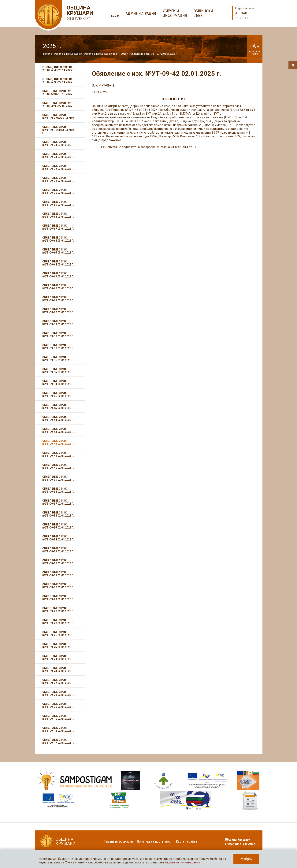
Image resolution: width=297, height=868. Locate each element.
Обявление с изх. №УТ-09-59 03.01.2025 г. (58, 323)
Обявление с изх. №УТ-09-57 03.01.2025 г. (58, 347)
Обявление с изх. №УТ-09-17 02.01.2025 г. (58, 741)
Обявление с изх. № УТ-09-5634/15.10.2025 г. (59, 93)
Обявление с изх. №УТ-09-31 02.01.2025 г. (58, 574)
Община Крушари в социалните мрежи (240, 841)
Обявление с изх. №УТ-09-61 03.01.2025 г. (58, 299)
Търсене (242, 18)
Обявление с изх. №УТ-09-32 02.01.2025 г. (58, 562)
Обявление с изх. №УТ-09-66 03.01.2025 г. (58, 239)
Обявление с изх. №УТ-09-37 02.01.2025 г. (58, 502)
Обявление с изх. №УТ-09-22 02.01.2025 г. (58, 681)
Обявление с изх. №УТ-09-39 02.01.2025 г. (58, 478)
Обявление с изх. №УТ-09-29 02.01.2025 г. (58, 598)
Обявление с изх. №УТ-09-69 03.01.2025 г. (58, 203)
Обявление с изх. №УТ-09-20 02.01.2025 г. (58, 705)
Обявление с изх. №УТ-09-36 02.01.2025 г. (58, 514)
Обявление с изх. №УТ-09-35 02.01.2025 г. (58, 526)
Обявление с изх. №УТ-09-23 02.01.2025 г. (58, 670)
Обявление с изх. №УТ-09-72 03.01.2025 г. (58, 167)
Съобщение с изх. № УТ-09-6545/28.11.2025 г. (59, 69)
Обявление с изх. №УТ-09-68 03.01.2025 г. (58, 215)
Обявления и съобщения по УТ (101, 54)
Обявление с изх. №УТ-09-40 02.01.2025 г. (58, 466)
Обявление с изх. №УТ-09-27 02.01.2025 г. (58, 622)
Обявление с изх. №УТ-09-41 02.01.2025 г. (58, 454)
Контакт (242, 13)
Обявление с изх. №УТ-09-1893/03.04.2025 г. (58, 130)
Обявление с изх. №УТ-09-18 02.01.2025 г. (58, 729)
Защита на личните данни (182, 862)
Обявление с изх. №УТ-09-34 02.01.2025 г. (58, 538)
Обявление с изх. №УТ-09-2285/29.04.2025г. (60, 117)
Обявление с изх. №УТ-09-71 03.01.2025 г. (58, 179)
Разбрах (246, 859)
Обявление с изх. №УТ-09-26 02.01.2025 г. (58, 634)
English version (245, 8)
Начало (115, 16)
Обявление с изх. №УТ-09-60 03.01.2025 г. (58, 311)
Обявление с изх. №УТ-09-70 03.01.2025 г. (58, 191)
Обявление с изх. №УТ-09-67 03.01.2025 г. (58, 227)
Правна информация (119, 841)
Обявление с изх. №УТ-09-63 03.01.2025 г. (58, 275)
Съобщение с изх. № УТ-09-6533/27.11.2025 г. (59, 81)
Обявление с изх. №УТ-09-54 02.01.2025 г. (58, 383)
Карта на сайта (186, 841)
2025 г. (125, 54)
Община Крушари (79, 13)
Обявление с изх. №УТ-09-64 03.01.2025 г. (58, 263)
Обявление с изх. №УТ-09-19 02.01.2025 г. (58, 717)
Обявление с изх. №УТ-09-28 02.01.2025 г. (58, 610)
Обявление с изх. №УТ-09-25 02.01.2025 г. (58, 646)
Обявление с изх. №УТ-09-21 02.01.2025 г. (58, 693)
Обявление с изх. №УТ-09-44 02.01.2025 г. (58, 418)
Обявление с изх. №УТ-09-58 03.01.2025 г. (58, 335)
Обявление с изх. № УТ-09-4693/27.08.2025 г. (59, 105)
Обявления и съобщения (68, 54)
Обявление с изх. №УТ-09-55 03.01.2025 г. (58, 371)
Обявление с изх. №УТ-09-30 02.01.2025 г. (58, 586)
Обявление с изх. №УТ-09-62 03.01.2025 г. (58, 287)
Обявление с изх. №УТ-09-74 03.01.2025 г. (58, 143)
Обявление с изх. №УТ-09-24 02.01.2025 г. (58, 658)
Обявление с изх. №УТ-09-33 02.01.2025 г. (58, 550)
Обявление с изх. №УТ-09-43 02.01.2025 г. (58, 430)
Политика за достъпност (154, 841)
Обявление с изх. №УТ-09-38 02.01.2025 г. (58, 490)
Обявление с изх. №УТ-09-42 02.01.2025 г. (154, 54)
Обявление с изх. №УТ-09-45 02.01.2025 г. (58, 406)
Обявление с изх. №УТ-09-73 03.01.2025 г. (58, 155)
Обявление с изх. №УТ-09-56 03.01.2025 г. (58, 359)
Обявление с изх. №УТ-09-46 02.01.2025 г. (58, 395)
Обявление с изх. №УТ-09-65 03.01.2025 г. (58, 251)
